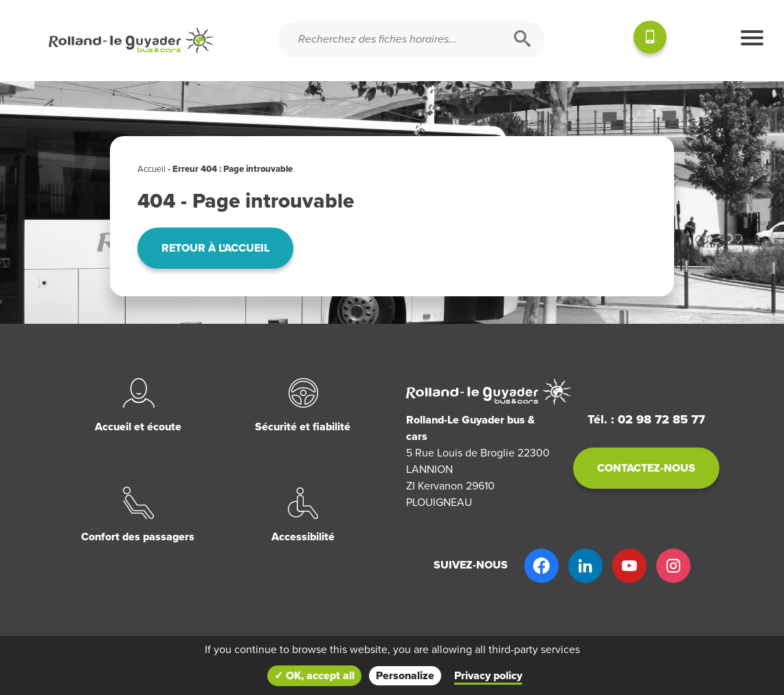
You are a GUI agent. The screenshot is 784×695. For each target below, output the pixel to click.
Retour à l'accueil (215, 248)
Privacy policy (488, 676)
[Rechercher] (522, 40)
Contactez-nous (646, 468)
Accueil (152, 169)
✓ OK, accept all (314, 676)
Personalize (405, 676)
